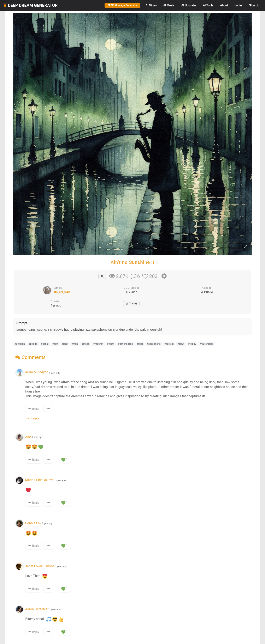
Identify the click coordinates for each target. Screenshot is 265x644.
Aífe (28, 437)
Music (169, 5)
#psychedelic (125, 344)
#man (75, 344)
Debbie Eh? (33, 523)
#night (111, 344)
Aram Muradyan (37, 372)
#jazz (65, 344)
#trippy (192, 344)
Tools (208, 5)
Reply (34, 409)
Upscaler (189, 5)
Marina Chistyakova (39, 480)
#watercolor (207, 344)
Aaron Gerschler (37, 609)
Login (238, 5)
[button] (34, 418)
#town (181, 344)
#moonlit (98, 344)
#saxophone (154, 344)
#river (140, 344)
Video (151, 5)
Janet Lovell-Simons (40, 566)
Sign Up (254, 5)
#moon (86, 344)
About (224, 5)
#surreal (169, 344)
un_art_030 (62, 292)
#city (55, 344)
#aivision (20, 344)
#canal (45, 344)
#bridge (33, 344)
